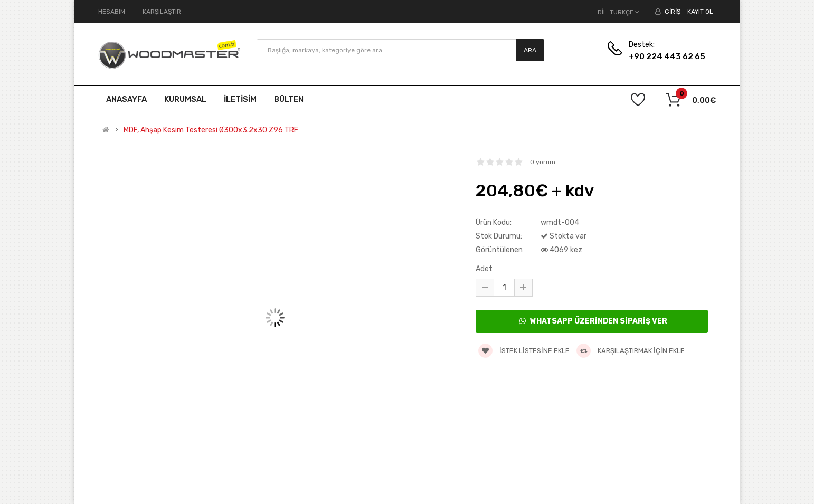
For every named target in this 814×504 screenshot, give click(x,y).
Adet (484, 269)
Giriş (673, 12)
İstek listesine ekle (524, 351)
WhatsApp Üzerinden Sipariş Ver (593, 321)
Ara (530, 50)
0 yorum (543, 162)
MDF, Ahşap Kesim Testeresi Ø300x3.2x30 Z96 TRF (211, 130)
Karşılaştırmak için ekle (631, 351)
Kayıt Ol (700, 12)
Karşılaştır (162, 12)
